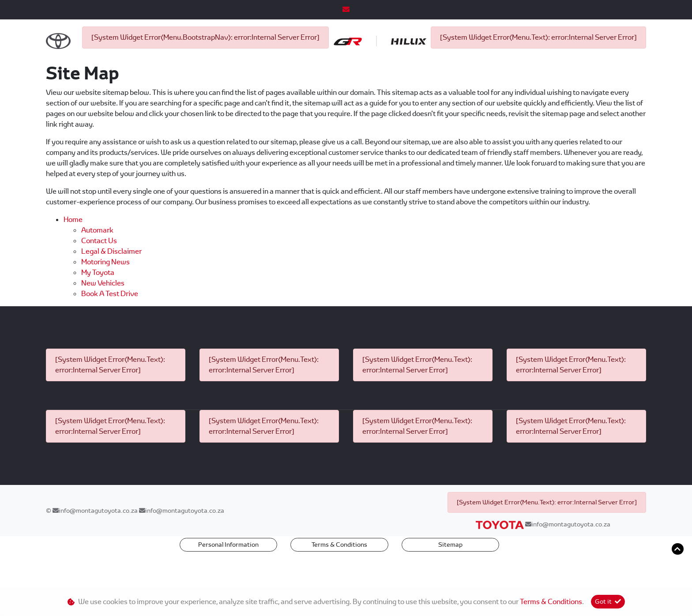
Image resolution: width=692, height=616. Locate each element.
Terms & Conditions (339, 574)
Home (73, 249)
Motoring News (105, 291)
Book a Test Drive (110, 323)
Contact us (99, 270)
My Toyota (98, 302)
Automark (97, 259)
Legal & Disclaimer (111, 280)
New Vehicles (103, 312)
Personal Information (228, 574)
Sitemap (450, 574)
